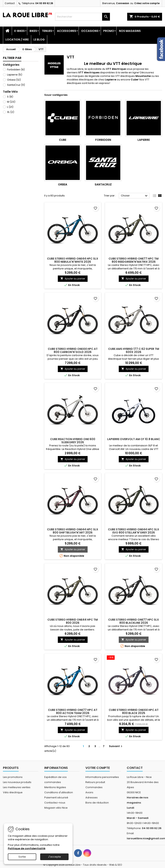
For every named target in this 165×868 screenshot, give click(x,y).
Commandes (94, 787)
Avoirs (89, 792)
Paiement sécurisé (56, 798)
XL (11, 112)
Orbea (14, 80)
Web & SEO (116, 865)
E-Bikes (19, 31)
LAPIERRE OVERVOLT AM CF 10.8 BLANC (134, 439)
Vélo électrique (13, 792)
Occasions (90, 31)
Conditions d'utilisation (59, 792)
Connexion (123, 3)
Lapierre (15, 75)
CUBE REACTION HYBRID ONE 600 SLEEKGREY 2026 (73, 441)
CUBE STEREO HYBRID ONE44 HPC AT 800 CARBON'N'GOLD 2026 (73, 350)
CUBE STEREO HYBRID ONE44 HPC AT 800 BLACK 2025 (134, 711)
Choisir (135, 196)
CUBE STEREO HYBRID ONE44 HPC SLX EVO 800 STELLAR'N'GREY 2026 (134, 531)
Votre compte (98, 768)
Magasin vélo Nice (56, 808)
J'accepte (54, 857)
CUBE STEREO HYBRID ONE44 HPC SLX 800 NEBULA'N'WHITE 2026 (73, 260)
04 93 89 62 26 (44, 3)
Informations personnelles (102, 777)
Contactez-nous (55, 803)
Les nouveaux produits (17, 782)
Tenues (47, 31)
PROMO (109, 31)
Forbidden (16, 70)
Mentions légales (55, 787)
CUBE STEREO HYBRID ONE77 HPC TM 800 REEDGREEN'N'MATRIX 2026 (134, 260)
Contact (10, 3)
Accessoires (67, 31)
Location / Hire (17, 40)
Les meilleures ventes (17, 787)
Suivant (116, 746)
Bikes (33, 31)
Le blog (39, 40)
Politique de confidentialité (27, 848)
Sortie (22, 857)
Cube (63, 140)
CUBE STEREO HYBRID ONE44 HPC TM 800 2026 (73, 621)
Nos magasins (130, 31)
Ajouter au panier (73, 279)
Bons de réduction (97, 803)
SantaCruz (16, 85)
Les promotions (13, 777)
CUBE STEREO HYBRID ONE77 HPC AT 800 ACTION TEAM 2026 (73, 711)
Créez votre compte (147, 3)
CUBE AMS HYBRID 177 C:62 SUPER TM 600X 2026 (134, 350)
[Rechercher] (83, 17)
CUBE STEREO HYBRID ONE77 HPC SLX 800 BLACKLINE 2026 (134, 621)
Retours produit (95, 782)
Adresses (92, 798)
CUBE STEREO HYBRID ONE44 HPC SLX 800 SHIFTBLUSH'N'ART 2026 (73, 531)
